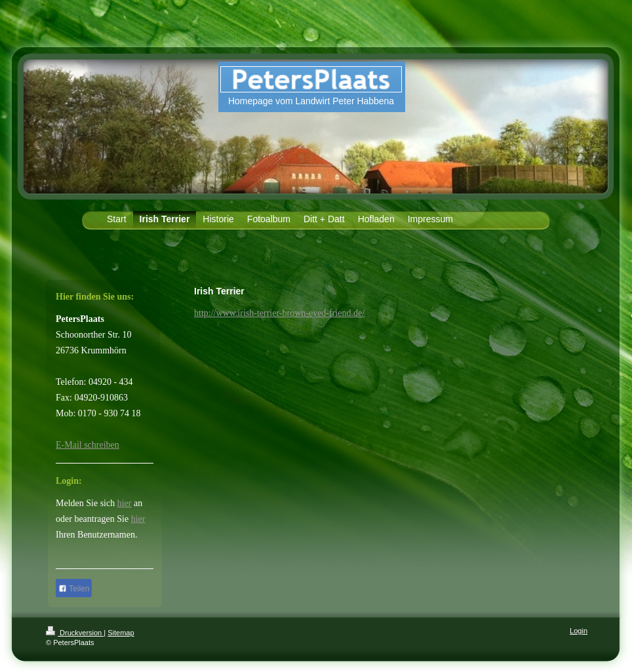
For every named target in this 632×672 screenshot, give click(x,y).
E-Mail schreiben (88, 445)
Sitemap (121, 633)
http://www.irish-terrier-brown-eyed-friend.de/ (279, 313)
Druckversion (75, 633)
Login (579, 631)
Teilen (74, 589)
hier (125, 503)
